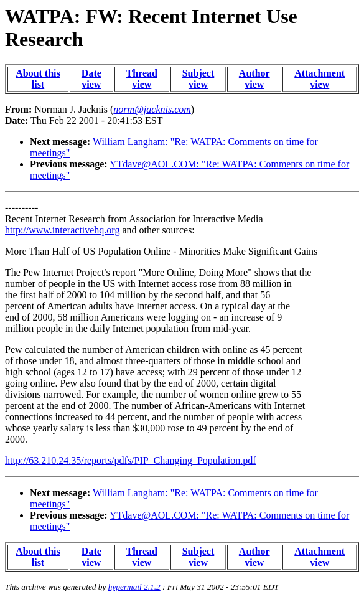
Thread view (142, 79)
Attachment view (320, 79)
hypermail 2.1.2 (134, 587)
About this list (38, 79)
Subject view (198, 79)
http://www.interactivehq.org (62, 230)
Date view (91, 79)
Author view (254, 79)
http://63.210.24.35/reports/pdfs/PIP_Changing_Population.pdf (131, 460)
